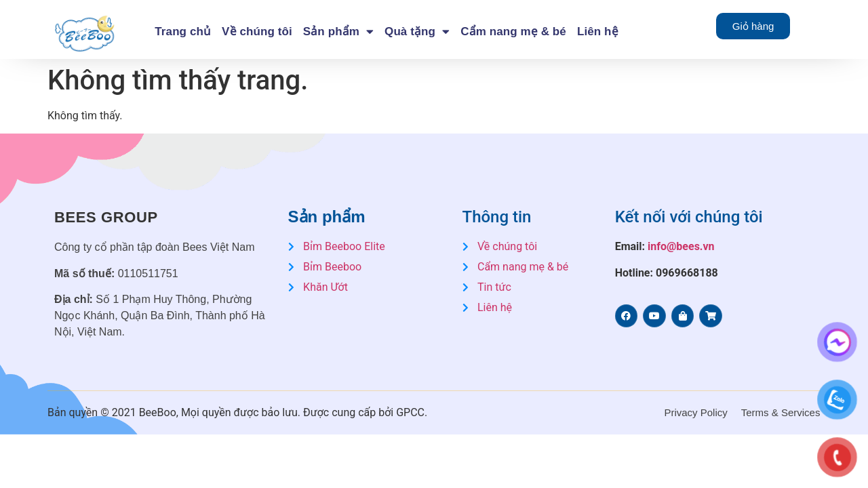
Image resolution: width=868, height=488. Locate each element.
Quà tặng (417, 32)
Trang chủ (183, 32)
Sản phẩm (338, 32)
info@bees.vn (681, 246)
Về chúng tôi (257, 32)
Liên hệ (598, 32)
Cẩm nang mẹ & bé (513, 32)
